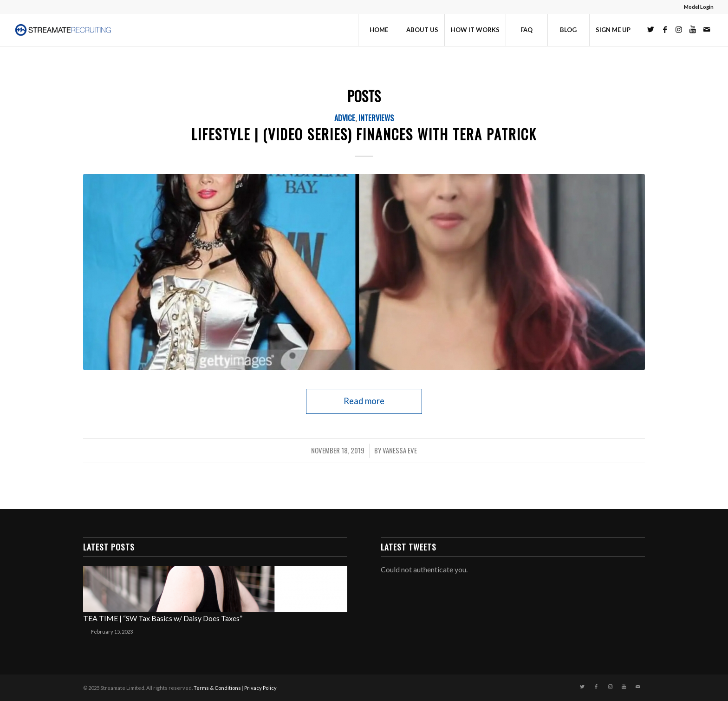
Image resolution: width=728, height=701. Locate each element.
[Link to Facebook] (665, 29)
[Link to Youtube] (693, 29)
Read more (364, 401)
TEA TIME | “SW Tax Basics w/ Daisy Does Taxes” (163, 618)
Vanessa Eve (400, 450)
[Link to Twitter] (651, 29)
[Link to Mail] (707, 29)
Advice (345, 118)
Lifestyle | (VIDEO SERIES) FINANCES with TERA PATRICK (364, 134)
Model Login (699, 7)
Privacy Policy (260, 688)
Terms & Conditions (217, 688)
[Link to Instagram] (679, 29)
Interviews (376, 118)
